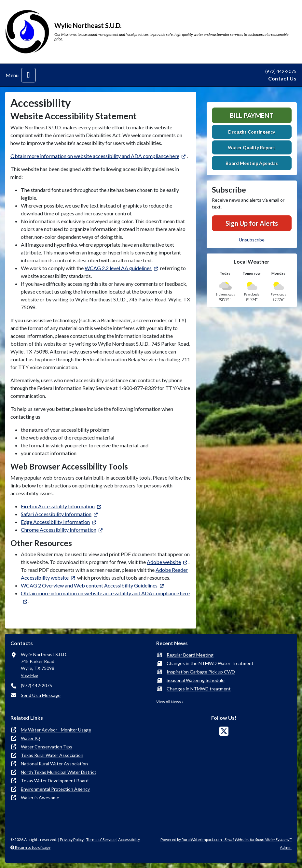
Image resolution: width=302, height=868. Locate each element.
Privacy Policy (72, 839)
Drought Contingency (252, 132)
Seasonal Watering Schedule (196, 680)
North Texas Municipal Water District (59, 772)
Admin (286, 847)
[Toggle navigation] (28, 75)
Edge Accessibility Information (55, 522)
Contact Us (282, 78)
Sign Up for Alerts (252, 223)
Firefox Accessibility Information (58, 506)
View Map (29, 675)
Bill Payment (252, 115)
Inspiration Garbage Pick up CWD (201, 672)
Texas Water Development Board (55, 781)
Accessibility (129, 839)
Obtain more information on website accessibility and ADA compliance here (95, 156)
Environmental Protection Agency (55, 789)
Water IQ (30, 738)
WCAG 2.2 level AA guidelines (118, 268)
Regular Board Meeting (190, 655)
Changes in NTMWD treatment (199, 689)
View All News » (170, 702)
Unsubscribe (252, 240)
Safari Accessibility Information (56, 514)
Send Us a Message (41, 695)
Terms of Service (101, 839)
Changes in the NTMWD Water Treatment (210, 663)
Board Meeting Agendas (252, 163)
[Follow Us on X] (224, 731)
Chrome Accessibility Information (59, 530)
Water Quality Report (252, 147)
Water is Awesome (40, 797)
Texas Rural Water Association (52, 755)
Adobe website (164, 562)
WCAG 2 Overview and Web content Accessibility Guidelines (89, 585)
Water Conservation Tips (47, 747)
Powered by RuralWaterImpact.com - (226, 839)
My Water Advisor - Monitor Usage (56, 730)
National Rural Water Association (54, 764)
